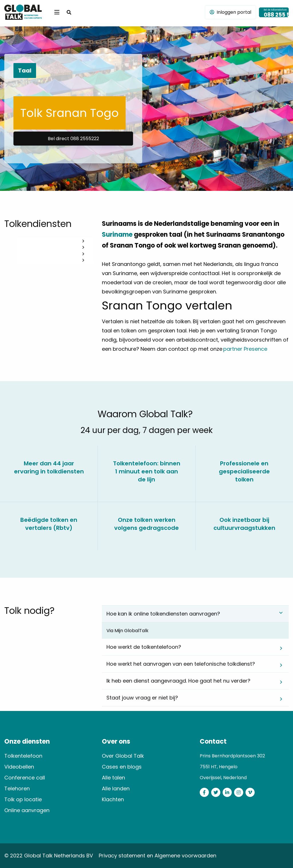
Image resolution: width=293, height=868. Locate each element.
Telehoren (17, 788)
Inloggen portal (230, 12)
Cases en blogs (122, 767)
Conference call (25, 778)
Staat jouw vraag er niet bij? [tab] (142, 698)
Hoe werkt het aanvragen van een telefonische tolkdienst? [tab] (181, 664)
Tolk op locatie (23, 799)
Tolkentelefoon (23, 756)
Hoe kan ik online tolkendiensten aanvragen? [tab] (163, 614)
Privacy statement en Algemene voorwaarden (158, 856)
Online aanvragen (27, 810)
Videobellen (19, 767)
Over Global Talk (123, 756)
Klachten (113, 799)
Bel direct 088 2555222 (73, 139)
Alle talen (113, 778)
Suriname (117, 235)
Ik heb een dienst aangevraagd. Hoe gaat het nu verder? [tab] (178, 681)
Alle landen (116, 788)
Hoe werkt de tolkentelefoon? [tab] (144, 647)
